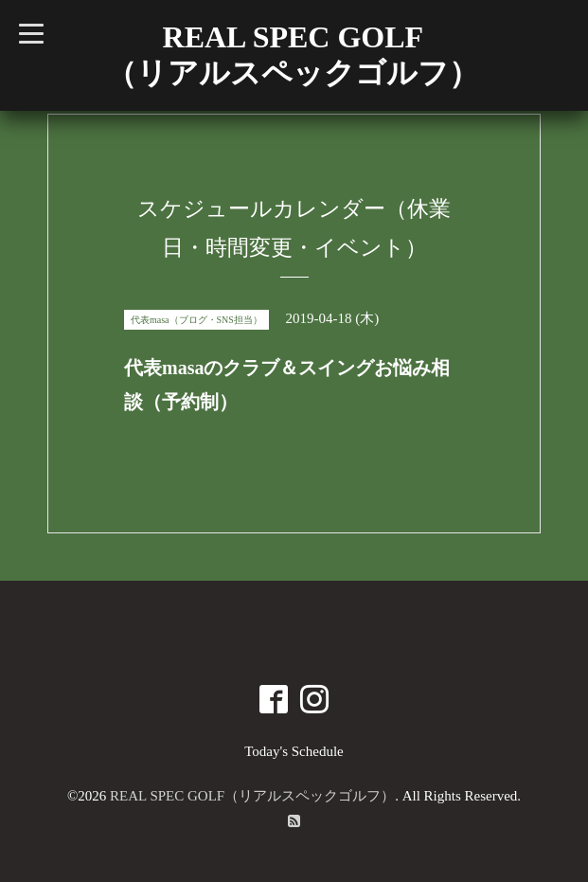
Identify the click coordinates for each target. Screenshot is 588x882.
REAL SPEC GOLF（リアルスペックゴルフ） (252, 796)
